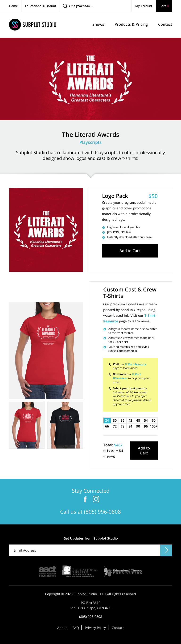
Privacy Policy (95, 627)
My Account (144, 6)
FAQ (76, 627)
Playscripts (90, 142)
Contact (118, 627)
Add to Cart (130, 251)
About (62, 627)
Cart (164, 6)
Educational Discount (41, 6)
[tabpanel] (46, 350)
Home (13, 6)
